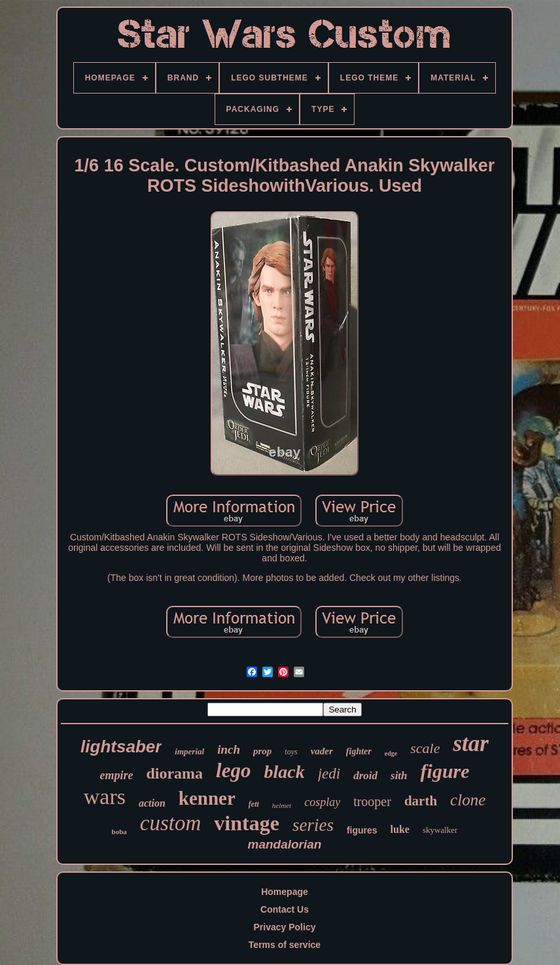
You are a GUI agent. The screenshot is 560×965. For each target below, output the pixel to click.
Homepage (285, 892)
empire (116, 775)
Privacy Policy (285, 927)
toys (291, 752)
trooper (372, 801)
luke (400, 829)
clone (468, 800)
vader (322, 751)
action (152, 803)
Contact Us (285, 909)
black (284, 772)
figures (362, 830)
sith (399, 776)
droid (365, 776)
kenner (207, 798)
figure (445, 771)
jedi (329, 774)
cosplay (322, 802)
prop (262, 751)
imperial (189, 751)
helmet (282, 805)
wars (105, 797)
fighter (359, 751)
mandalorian (285, 844)
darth (421, 801)
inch (229, 749)
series (313, 825)
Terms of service (285, 945)
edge (391, 753)
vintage (247, 823)
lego (233, 770)
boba (119, 832)
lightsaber (121, 746)
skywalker (440, 830)
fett (254, 804)
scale (425, 748)
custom (171, 823)
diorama (174, 773)
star (470, 744)
